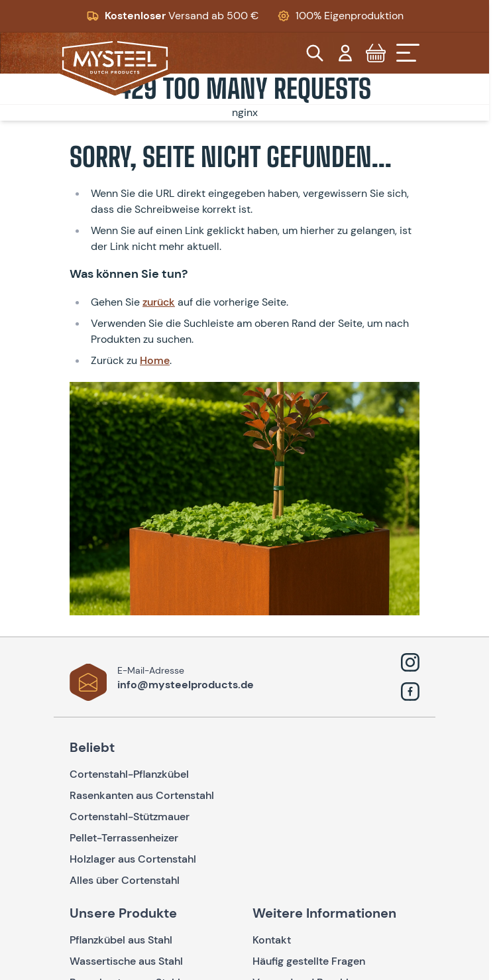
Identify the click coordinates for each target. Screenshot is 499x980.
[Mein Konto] (345, 53)
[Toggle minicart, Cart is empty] (376, 53)
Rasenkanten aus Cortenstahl (142, 795)
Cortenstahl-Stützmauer (130, 817)
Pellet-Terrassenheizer (124, 838)
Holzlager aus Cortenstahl (133, 859)
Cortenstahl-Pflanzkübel (129, 774)
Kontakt (272, 940)
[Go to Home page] (115, 66)
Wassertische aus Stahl (126, 961)
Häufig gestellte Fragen (309, 961)
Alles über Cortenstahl (125, 880)
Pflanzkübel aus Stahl (121, 940)
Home (155, 360)
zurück (159, 302)
